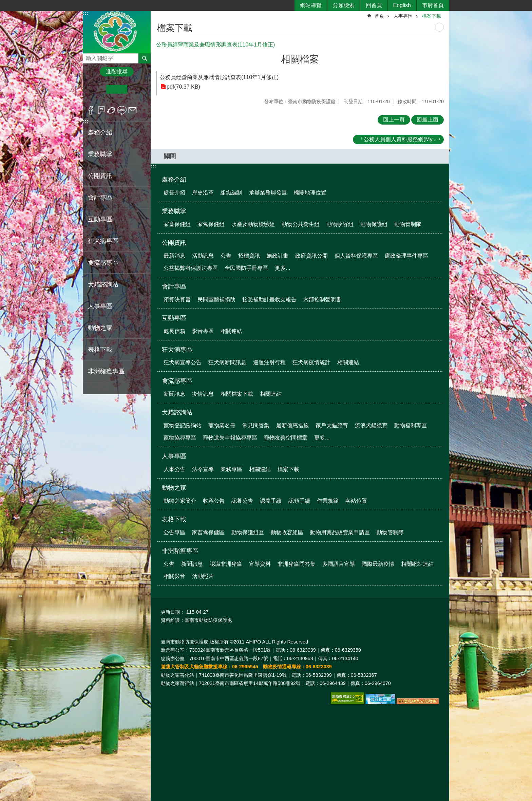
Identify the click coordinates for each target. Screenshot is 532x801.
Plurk (101, 110)
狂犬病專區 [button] (103, 241)
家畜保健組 (177, 224)
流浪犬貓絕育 (371, 425)
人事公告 (174, 469)
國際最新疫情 (378, 564)
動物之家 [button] (100, 328)
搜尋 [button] (145, 58)
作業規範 (328, 501)
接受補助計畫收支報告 (269, 300)
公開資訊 (174, 243)
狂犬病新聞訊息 (227, 362)
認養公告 (242, 501)
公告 (226, 256)
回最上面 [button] (427, 120)
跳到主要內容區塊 (4, 4)
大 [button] (138, 89)
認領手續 (299, 501)
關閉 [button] (170, 156)
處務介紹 (174, 180)
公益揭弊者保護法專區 (191, 268)
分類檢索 (344, 5)
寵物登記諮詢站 (183, 425)
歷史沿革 (203, 193)
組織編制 (231, 193)
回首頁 (374, 5)
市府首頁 (433, 5)
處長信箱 (174, 331)
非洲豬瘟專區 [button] (106, 371)
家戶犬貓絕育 (332, 425)
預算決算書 (177, 300)
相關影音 (174, 576)
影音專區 (203, 331)
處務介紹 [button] (100, 132)
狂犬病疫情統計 (311, 362)
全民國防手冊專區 (246, 268)
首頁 (379, 16)
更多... (282, 268)
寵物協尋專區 (180, 438)
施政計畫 (278, 256)
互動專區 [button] (100, 219)
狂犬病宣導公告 (183, 362)
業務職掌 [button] (100, 154)
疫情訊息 (203, 394)
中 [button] (117, 89)
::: (85, 13)
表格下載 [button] (100, 350)
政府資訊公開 (311, 256)
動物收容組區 (287, 532)
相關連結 (231, 331)
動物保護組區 (248, 532)
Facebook (91, 110)
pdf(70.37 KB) (183, 87)
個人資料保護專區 (356, 256)
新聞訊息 (174, 394)
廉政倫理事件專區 (406, 256)
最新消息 (174, 256)
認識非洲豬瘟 (226, 564)
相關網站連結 (417, 564)
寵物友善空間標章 (286, 438)
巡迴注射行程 (269, 362)
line (122, 110)
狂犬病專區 (177, 350)
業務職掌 (174, 211)
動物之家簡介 (180, 501)
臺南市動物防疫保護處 (117, 32)
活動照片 (203, 576)
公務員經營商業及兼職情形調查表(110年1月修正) (219, 77)
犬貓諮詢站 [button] (103, 284)
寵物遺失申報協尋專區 (230, 438)
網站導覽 (311, 5)
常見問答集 (256, 425)
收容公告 (214, 501)
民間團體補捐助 (216, 300)
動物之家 (174, 488)
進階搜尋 (117, 71)
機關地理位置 (310, 193)
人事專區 (403, 16)
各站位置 (356, 501)
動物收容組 (340, 224)
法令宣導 (203, 469)
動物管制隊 (408, 224)
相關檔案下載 (237, 394)
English (402, 5)
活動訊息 (203, 256)
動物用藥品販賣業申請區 (340, 532)
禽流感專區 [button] (103, 263)
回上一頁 (394, 120)
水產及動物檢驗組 (253, 224)
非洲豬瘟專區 (180, 551)
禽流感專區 (177, 381)
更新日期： (173, 612)
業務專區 (231, 469)
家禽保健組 (211, 224)
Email (132, 110)
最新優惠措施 (292, 425)
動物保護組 (374, 224)
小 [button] (96, 89)
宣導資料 (260, 564)
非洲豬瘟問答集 (297, 564)
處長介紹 (174, 193)
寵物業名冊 (222, 425)
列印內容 (439, 27)
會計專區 (174, 286)
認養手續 (271, 501)
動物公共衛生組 (301, 224)
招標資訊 (249, 256)
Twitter (111, 110)
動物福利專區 (411, 425)
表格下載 (174, 519)
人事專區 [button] (100, 306)
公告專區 (174, 532)
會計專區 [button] (100, 198)
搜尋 (88, 57)
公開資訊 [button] (100, 176)
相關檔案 (300, 59)
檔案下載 (432, 16)
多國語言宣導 (339, 564)
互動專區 (174, 318)
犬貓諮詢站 (177, 412)
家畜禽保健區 (208, 532)
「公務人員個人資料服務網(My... (397, 139)
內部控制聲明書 (322, 300)
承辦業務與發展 (268, 193)
